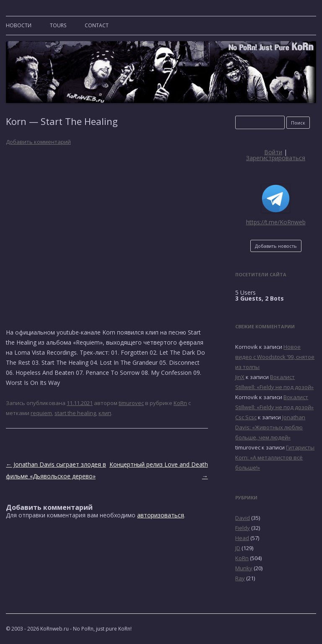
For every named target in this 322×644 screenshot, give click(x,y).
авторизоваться (161, 515)
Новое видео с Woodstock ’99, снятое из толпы (275, 357)
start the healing (75, 413)
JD (238, 548)
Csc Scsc (246, 417)
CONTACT (97, 25)
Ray (240, 578)
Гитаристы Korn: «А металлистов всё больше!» (275, 457)
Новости (19, 25)
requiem (41, 413)
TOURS (58, 25)
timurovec (131, 403)
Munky (244, 568)
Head (242, 538)
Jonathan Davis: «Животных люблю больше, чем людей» (270, 427)
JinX (240, 377)
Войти (273, 152)
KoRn (180, 403)
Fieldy (243, 528)
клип (105, 413)
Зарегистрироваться (276, 158)
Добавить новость (276, 246)
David (243, 518)
